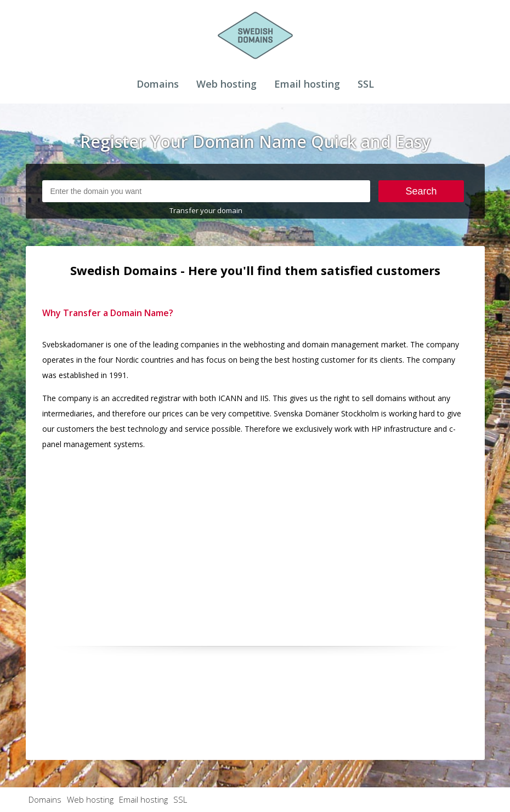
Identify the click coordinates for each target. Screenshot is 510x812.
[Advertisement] (255, 536)
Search (421, 191)
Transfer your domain (206, 210)
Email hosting (307, 84)
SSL (366, 84)
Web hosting (226, 84)
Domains (158, 84)
